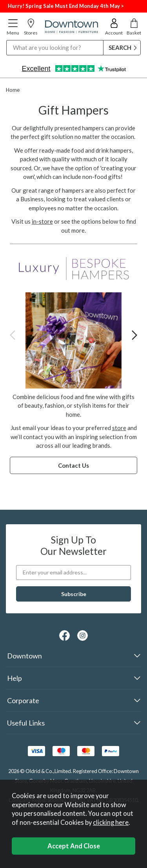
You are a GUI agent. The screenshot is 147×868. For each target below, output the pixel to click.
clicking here (111, 822)
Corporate (23, 700)
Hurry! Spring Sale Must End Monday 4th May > (66, 6)
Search (6, 40)
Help (15, 678)
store (119, 428)
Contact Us (73, 465)
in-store (42, 221)
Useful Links (26, 723)
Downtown (24, 656)
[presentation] (13, 335)
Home (13, 90)
